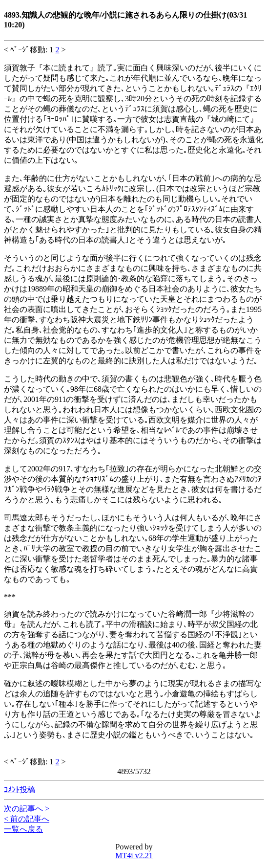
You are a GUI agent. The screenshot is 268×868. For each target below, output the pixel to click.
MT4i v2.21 (134, 856)
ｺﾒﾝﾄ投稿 (20, 790)
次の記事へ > (27, 809)
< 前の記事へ (27, 819)
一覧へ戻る (23, 829)
